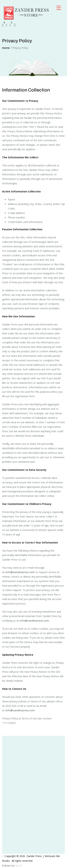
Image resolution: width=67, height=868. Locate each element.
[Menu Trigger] (59, 8)
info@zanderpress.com (20, 572)
